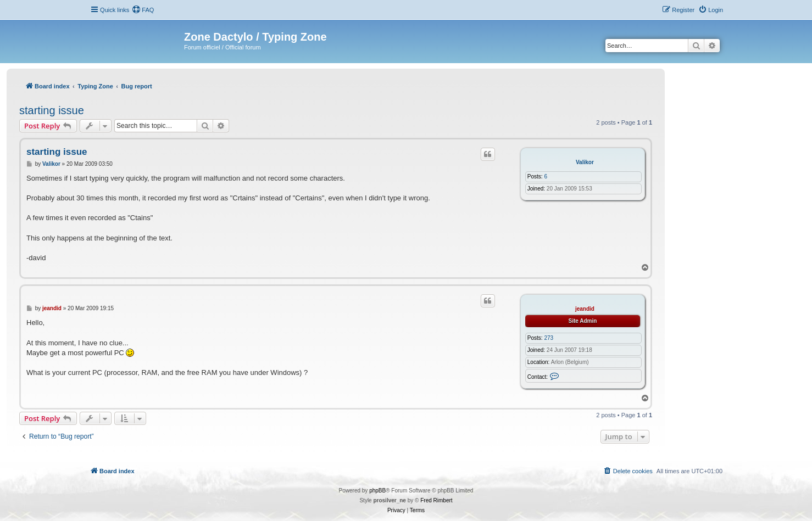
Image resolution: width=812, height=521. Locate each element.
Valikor (585, 162)
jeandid (585, 309)
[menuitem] (143, 10)
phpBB (377, 491)
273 (549, 338)
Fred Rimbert (436, 500)
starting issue (52, 110)
